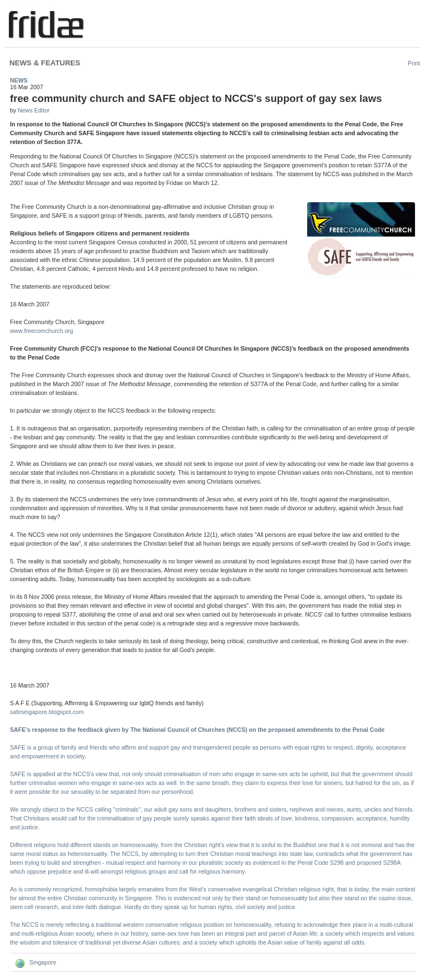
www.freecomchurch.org (42, 331)
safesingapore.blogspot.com (47, 712)
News (19, 80)
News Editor (33, 110)
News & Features (45, 63)
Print (414, 63)
